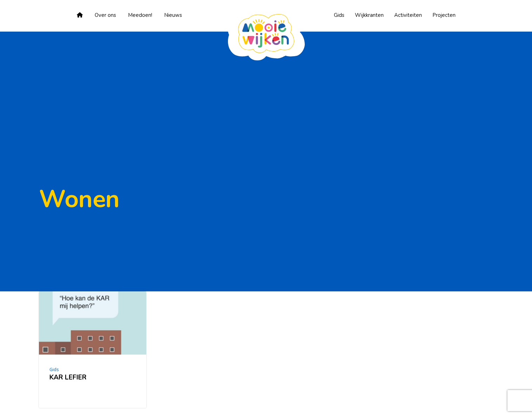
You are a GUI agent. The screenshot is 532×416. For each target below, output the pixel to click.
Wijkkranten (369, 15)
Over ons (105, 15)
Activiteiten (408, 15)
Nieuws (173, 15)
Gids (339, 15)
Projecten (444, 15)
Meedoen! (140, 15)
